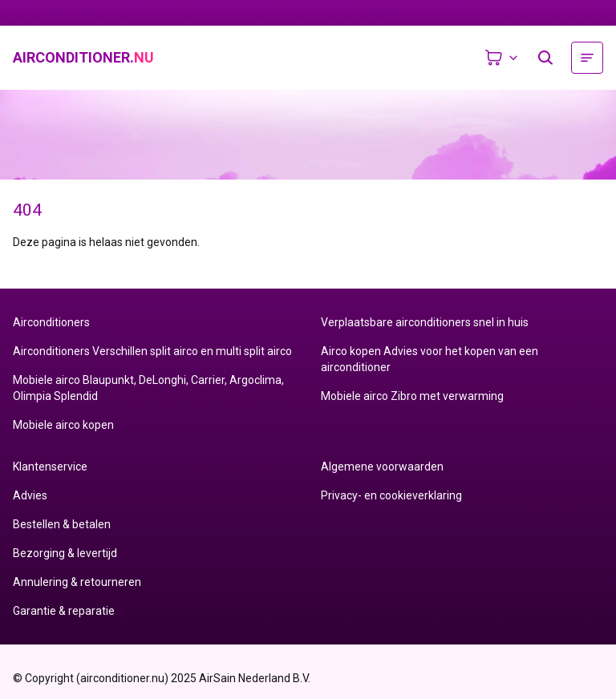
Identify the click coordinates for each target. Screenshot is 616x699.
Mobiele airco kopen (63, 425)
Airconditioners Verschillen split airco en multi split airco (152, 351)
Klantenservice (50, 467)
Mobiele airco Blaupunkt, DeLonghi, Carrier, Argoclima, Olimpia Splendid (148, 388)
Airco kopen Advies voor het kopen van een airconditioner (430, 359)
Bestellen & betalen (62, 524)
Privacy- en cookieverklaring (391, 495)
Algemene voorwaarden (382, 467)
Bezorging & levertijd (65, 553)
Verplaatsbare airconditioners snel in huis (425, 322)
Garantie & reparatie (64, 611)
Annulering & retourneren (77, 582)
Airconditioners (51, 322)
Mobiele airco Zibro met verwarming (412, 396)
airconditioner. (83, 58)
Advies (30, 495)
